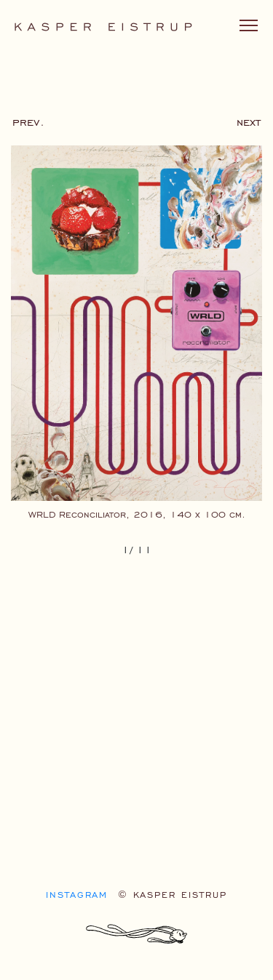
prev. (28, 122)
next (249, 122)
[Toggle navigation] (249, 25)
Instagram (77, 895)
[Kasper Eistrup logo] (103, 25)
